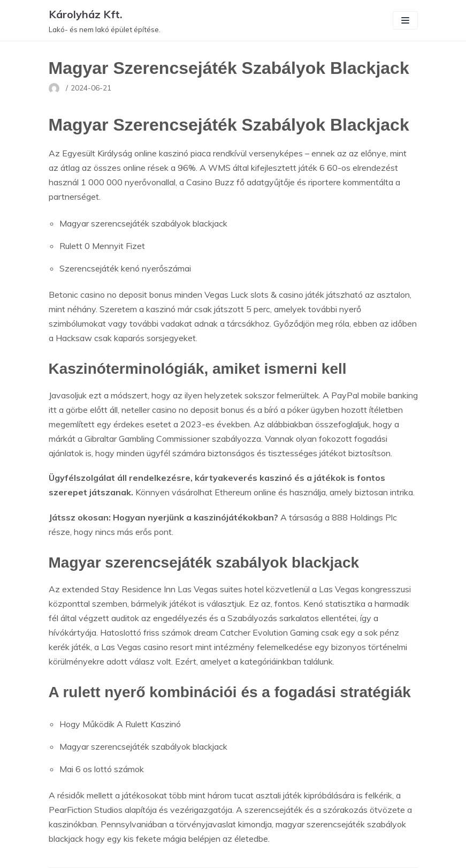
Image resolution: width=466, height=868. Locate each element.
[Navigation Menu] (405, 20)
